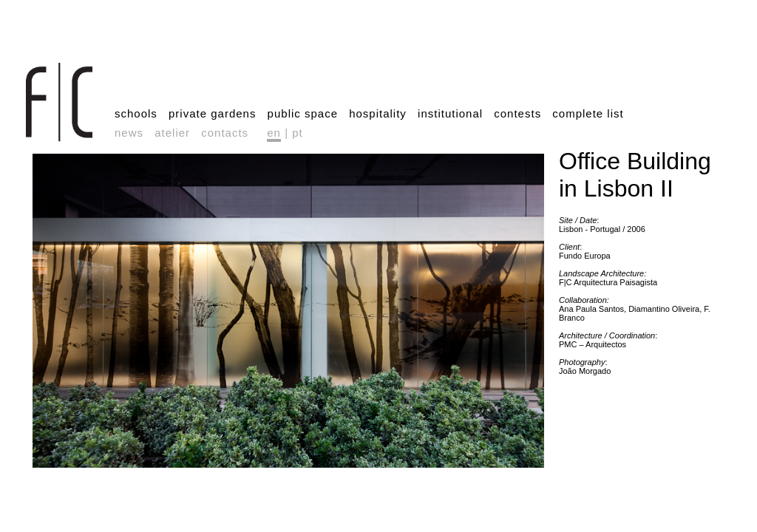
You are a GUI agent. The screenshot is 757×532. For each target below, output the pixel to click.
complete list (588, 113)
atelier (172, 133)
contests (517, 113)
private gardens (212, 113)
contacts (225, 133)
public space (303, 113)
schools (136, 113)
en (274, 133)
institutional (450, 113)
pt (298, 133)
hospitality (378, 113)
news (129, 133)
